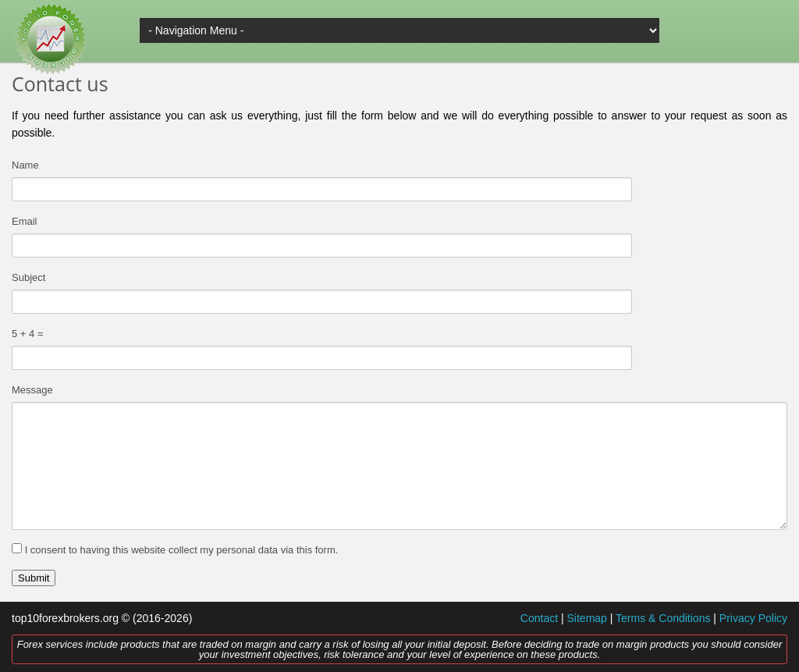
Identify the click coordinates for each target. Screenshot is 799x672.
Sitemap (587, 618)
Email (25, 221)
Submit (34, 578)
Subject (28, 277)
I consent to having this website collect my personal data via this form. (182, 550)
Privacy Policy (753, 618)
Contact (539, 618)
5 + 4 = (27, 334)
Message (32, 390)
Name (25, 165)
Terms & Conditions (663, 618)
